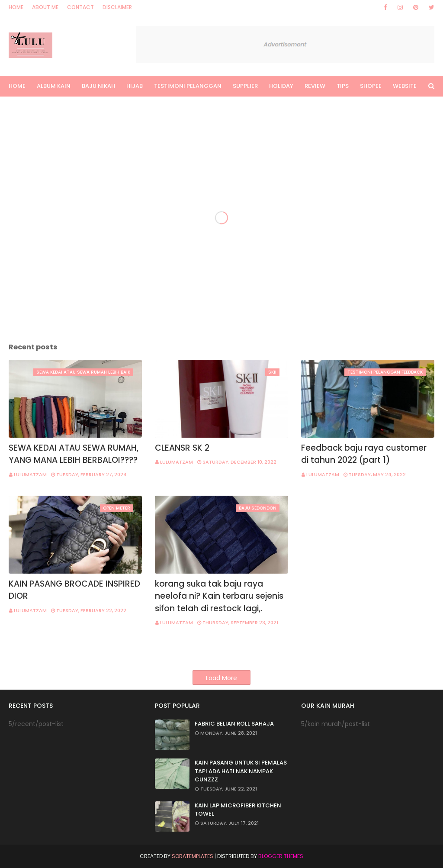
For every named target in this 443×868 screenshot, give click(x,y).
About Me (45, 7)
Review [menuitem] (315, 86)
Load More (221, 678)
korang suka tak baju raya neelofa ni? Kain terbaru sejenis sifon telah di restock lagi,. (219, 596)
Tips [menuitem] (343, 86)
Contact (80, 7)
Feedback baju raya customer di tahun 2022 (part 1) (364, 454)
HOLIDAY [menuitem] (281, 86)
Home (16, 7)
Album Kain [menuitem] (54, 86)
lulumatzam (30, 474)
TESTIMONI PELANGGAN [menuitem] (188, 86)
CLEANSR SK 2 (182, 448)
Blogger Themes (281, 856)
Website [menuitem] (405, 86)
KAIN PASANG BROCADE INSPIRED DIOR (74, 590)
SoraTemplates (193, 856)
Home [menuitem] (17, 86)
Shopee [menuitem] (371, 86)
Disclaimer (117, 7)
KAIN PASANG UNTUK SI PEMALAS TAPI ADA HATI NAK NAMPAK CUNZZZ (241, 771)
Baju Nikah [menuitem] (98, 86)
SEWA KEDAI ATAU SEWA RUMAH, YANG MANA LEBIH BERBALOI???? (74, 454)
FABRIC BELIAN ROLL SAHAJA (234, 724)
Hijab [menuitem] (135, 86)
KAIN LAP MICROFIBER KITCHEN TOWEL (238, 810)
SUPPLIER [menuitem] (245, 86)
